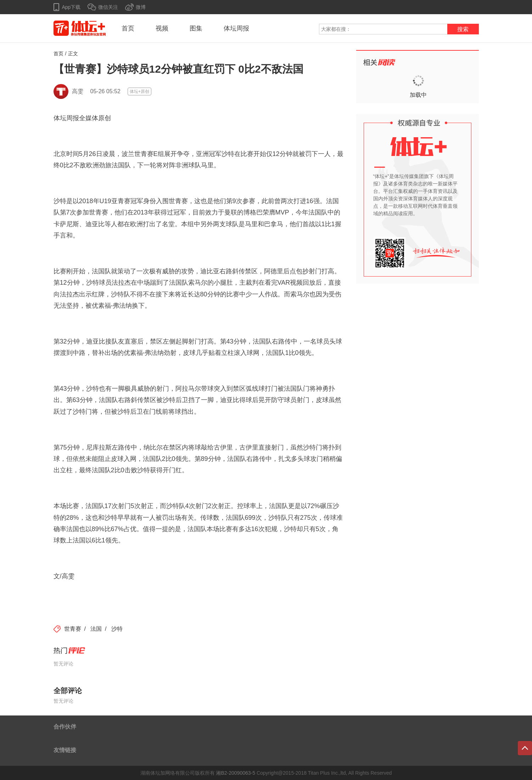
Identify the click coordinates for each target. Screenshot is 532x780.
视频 (162, 28)
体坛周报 (236, 28)
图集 (196, 28)
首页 (128, 28)
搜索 (463, 29)
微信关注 (108, 7)
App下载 (71, 7)
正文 (73, 54)
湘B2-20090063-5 (236, 773)
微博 (141, 7)
